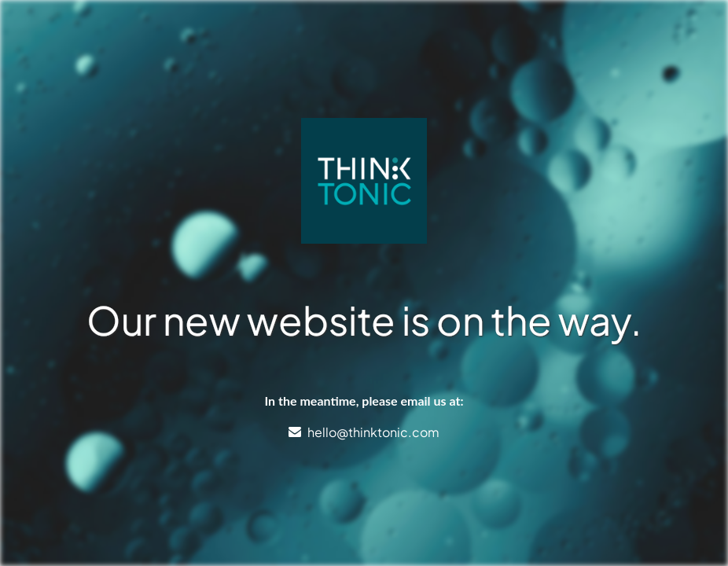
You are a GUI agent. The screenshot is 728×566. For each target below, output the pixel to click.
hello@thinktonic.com (373, 432)
